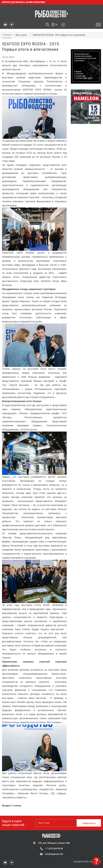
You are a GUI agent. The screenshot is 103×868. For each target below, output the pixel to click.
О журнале (7, 35)
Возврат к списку (12, 806)
